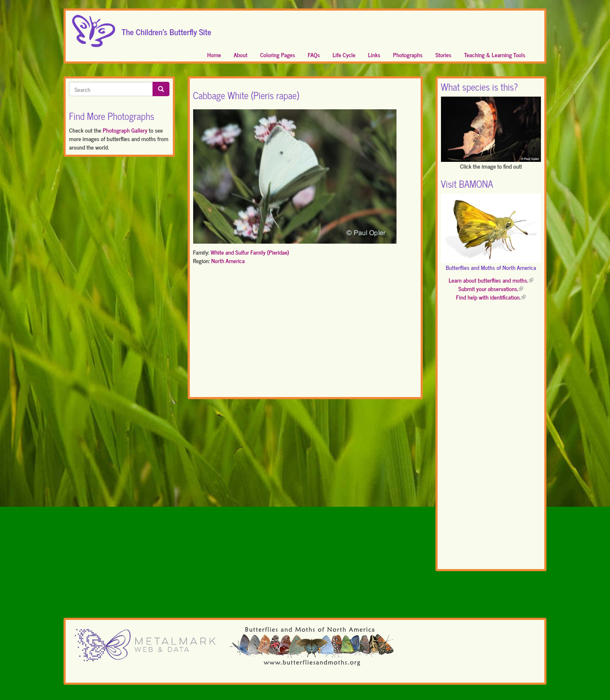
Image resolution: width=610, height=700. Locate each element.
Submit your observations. (491, 288)
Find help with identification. (491, 297)
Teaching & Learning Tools (495, 54)
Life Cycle (344, 54)
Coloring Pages (278, 54)
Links (374, 54)
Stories (444, 54)
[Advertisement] (305, 333)
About (241, 54)
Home (214, 54)
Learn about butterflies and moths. (491, 280)
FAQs (314, 54)
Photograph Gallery (125, 130)
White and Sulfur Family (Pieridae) (250, 252)
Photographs (408, 54)
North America (228, 260)
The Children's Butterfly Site (166, 29)
